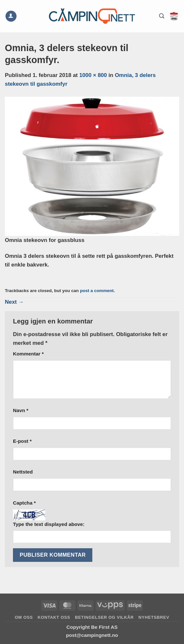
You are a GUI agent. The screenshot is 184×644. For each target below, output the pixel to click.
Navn (21, 410)
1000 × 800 (93, 75)
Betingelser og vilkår (104, 617)
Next (14, 302)
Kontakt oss (54, 617)
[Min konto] (11, 16)
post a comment (97, 291)
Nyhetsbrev (154, 617)
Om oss (24, 617)
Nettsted (23, 472)
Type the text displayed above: (49, 524)
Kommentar (28, 354)
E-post (22, 441)
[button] (162, 16)
